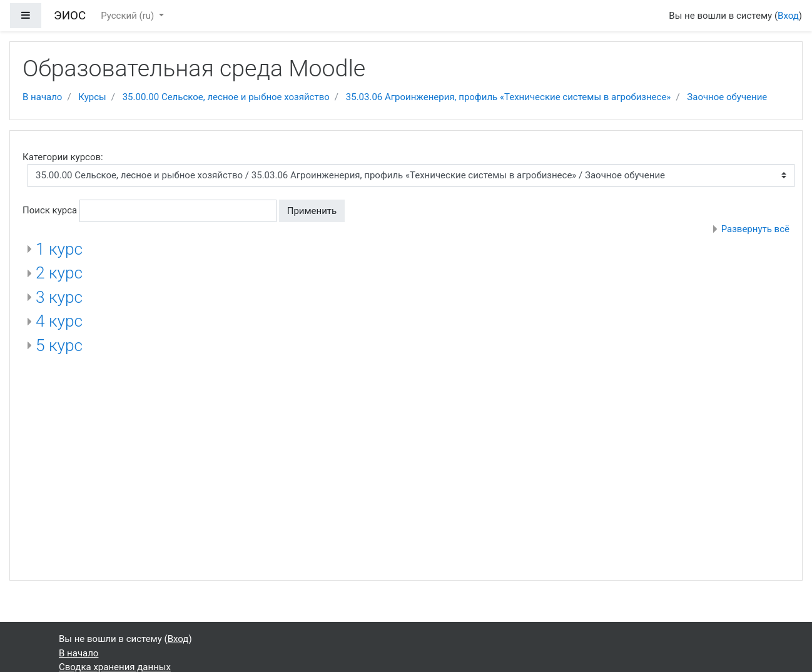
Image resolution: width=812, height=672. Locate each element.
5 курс (59, 345)
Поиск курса (50, 210)
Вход (788, 16)
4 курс (59, 321)
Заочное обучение (727, 97)
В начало (42, 97)
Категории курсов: (63, 157)
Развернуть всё (755, 229)
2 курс (59, 273)
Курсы (92, 97)
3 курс (59, 297)
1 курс (59, 249)
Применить (312, 211)
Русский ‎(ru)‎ (129, 16)
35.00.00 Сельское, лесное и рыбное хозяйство (226, 97)
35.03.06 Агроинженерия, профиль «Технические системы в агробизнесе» (509, 97)
